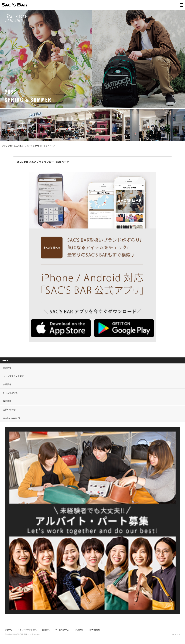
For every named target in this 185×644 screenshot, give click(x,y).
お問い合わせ (9, 410)
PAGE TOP (176, 635)
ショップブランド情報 (13, 376)
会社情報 (7, 384)
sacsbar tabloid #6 (12, 418)
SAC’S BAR (14, 5)
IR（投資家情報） (11, 393)
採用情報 (7, 401)
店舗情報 (7, 368)
